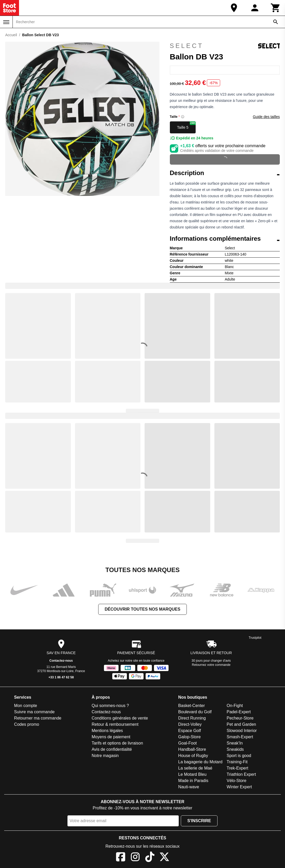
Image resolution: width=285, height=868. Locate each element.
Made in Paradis (193, 781)
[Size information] (183, 117)
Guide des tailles (266, 117)
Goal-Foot (187, 743)
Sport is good (239, 756)
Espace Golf (190, 731)
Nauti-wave (189, 787)
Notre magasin (105, 756)
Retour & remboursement (115, 724)
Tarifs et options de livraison (117, 743)
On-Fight (235, 706)
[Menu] (6, 22)
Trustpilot (255, 638)
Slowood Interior (242, 731)
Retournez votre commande (211, 665)
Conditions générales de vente (120, 718)
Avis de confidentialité (112, 749)
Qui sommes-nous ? (110, 706)
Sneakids (235, 749)
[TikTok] (150, 858)
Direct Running (192, 718)
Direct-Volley (190, 724)
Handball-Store (192, 749)
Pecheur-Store (240, 718)
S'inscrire (199, 821)
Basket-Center (191, 706)
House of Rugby (193, 756)
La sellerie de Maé (195, 768)
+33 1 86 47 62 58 (61, 677)
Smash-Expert (240, 737)
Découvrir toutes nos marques (142, 609)
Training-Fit (237, 762)
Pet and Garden (241, 724)
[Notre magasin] (234, 8)
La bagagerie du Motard (200, 762)
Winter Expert (239, 787)
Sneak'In (235, 743)
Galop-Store (189, 737)
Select (225, 46)
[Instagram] (135, 858)
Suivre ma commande (34, 712)
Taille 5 (187, 125)
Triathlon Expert (241, 774)
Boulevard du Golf (195, 712)
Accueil (11, 35)
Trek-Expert (237, 768)
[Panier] (276, 8)
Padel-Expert (239, 712)
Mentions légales (107, 731)
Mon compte (26, 706)
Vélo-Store (237, 781)
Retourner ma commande (38, 718)
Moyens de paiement (111, 737)
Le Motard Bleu (192, 774)
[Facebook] (121, 858)
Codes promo (27, 724)
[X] (164, 858)
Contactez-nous (61, 661)
